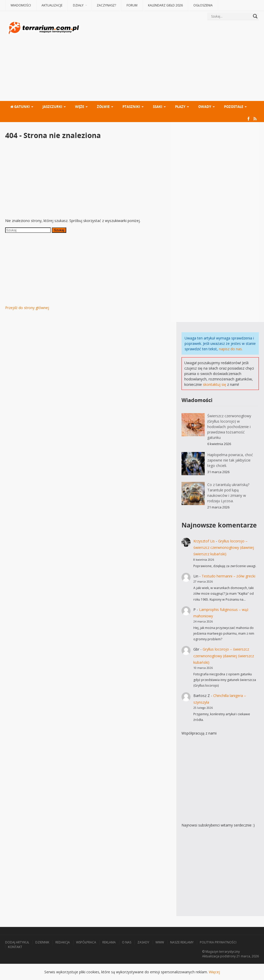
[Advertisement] (170, 61)
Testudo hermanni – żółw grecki (228, 576)
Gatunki (20, 107)
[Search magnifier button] (255, 16)
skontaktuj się (214, 384)
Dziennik (42, 942)
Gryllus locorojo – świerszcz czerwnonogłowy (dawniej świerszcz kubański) (224, 547)
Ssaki (158, 107)
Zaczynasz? (106, 5)
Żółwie (103, 107)
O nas (127, 942)
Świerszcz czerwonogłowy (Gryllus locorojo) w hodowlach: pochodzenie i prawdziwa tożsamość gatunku (229, 427)
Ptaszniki (131, 107)
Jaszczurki (52, 107)
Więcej (214, 972)
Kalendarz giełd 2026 (165, 5)
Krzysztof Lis (204, 541)
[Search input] (231, 16)
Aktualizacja (211, 956)
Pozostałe (234, 107)
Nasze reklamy (182, 942)
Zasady (143, 942)
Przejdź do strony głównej (27, 308)
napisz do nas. (231, 349)
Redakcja (63, 942)
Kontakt (15, 947)
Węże (80, 107)
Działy (78, 5)
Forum (132, 5)
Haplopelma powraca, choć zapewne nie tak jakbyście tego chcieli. (230, 460)
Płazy (180, 107)
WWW (160, 942)
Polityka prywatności (218, 942)
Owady (205, 107)
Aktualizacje (52, 5)
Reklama (109, 942)
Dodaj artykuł (17, 942)
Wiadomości (21, 5)
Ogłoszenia (203, 5)
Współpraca (86, 942)
